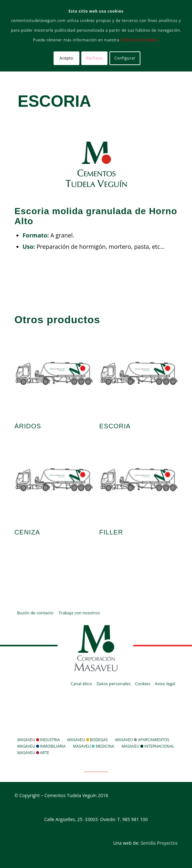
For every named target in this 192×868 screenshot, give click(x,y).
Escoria (55, 101)
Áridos (28, 426)
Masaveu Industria (39, 740)
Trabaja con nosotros (79, 613)
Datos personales (113, 684)
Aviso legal (165, 684)
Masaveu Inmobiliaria (42, 746)
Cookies (142, 684)
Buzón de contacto (35, 613)
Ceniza (27, 532)
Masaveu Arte (33, 753)
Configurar (125, 58)
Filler (111, 532)
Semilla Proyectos (159, 843)
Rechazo (94, 58)
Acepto (67, 58)
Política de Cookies (139, 40)
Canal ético (81, 684)
